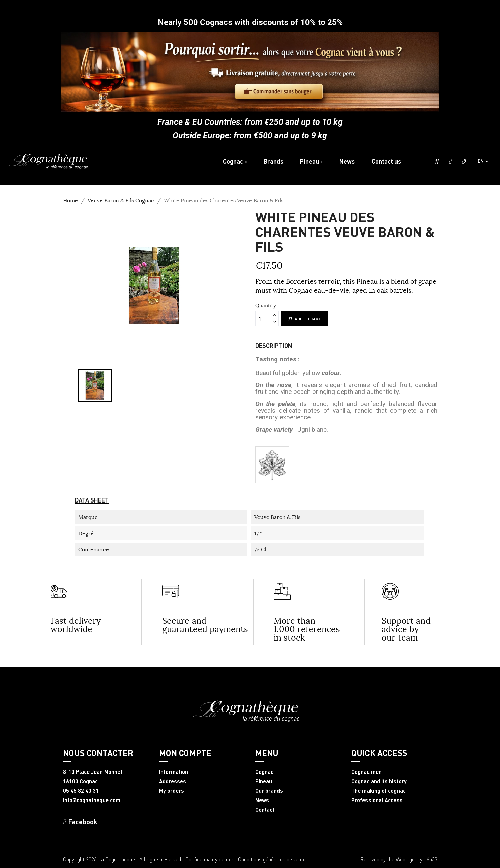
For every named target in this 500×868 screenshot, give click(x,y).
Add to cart (304, 319)
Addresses (173, 781)
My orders (172, 791)
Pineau (264, 781)
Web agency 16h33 (417, 859)
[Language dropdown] (486, 161)
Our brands (269, 791)
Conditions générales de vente (272, 859)
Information (174, 772)
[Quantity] (263, 319)
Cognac (264, 772)
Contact (265, 810)
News (262, 800)
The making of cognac (378, 791)
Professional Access (377, 800)
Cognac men (366, 772)
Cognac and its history (379, 781)
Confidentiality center (210, 859)
